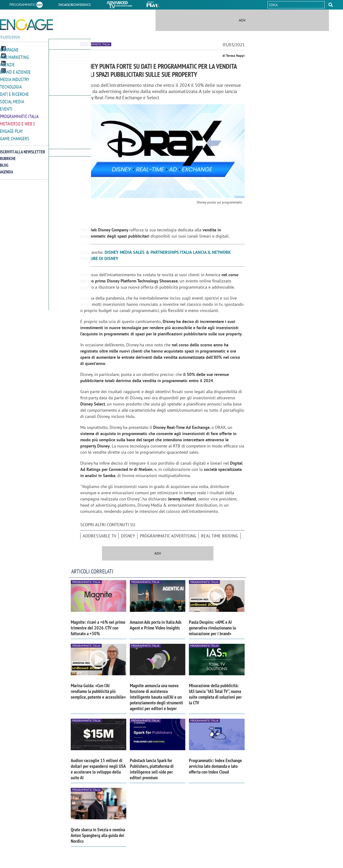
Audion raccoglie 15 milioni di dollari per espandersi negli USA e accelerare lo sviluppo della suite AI (98, 769)
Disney (128, 536)
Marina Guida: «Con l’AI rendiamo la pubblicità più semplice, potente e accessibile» (98, 691)
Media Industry (15, 78)
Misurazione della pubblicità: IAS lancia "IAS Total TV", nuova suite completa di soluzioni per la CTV (215, 694)
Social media (12, 100)
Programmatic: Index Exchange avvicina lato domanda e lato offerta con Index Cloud (215, 766)
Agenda (7, 169)
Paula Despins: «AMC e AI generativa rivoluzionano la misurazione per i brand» (212, 628)
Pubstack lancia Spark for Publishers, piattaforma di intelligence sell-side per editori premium (152, 769)
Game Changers (15, 136)
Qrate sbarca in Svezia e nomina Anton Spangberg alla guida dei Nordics (98, 835)
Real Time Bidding (220, 536)
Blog (4, 162)
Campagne (9, 50)
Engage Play (11, 128)
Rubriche (8, 155)
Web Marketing (14, 57)
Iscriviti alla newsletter (23, 149)
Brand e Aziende (15, 71)
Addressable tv (99, 536)
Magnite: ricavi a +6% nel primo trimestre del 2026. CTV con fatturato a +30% (98, 628)
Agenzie (7, 64)
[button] (331, 5)
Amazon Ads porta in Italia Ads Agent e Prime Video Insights (156, 625)
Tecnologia (11, 86)
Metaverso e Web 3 (18, 121)
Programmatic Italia (19, 114)
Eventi (6, 107)
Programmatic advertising (168, 536)
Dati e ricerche (14, 93)
